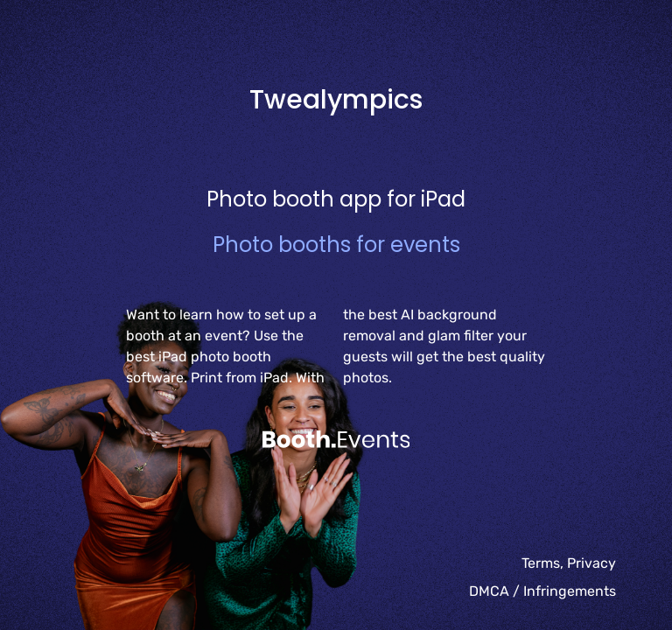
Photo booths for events (336, 245)
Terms (541, 563)
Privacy (591, 563)
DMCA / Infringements (542, 591)
